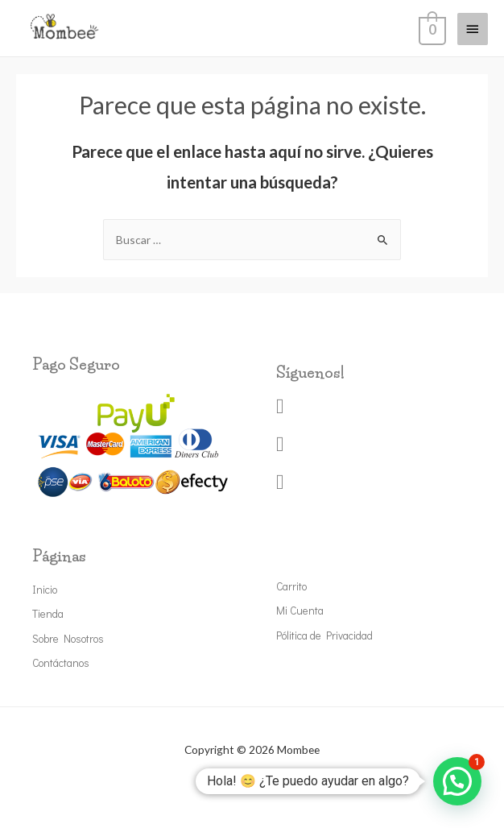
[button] (457, 781)
